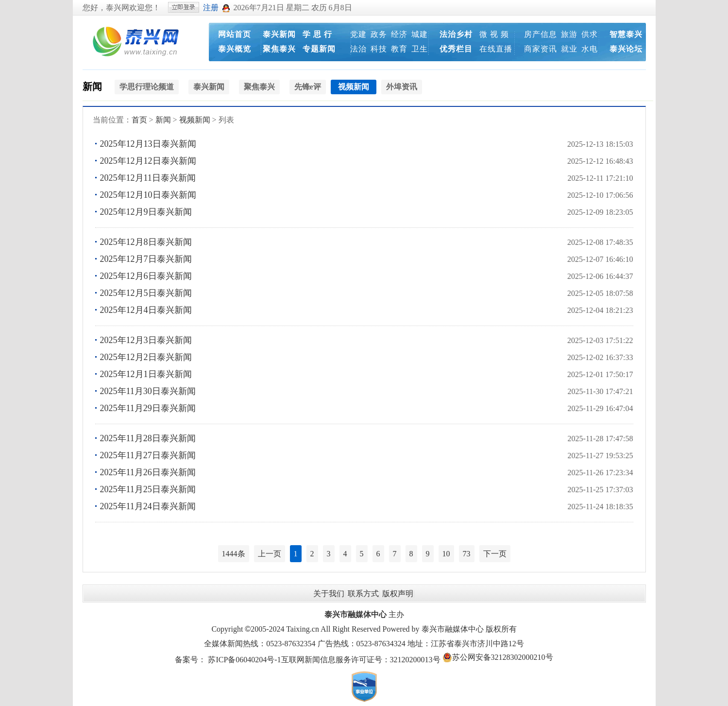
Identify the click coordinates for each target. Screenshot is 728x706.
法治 (358, 49)
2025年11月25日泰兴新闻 (148, 489)
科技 (379, 49)
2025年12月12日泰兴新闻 (148, 161)
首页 (139, 120)
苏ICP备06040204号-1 (244, 660)
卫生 (420, 49)
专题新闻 (319, 49)
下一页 (495, 554)
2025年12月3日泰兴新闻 (146, 340)
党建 (358, 34)
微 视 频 (494, 34)
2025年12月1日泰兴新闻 (146, 374)
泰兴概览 (235, 49)
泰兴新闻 (279, 34)
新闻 (92, 86)
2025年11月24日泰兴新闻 (148, 506)
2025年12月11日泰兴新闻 (148, 178)
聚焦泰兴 (279, 49)
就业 (569, 49)
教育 (399, 49)
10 (446, 554)
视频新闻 (195, 120)
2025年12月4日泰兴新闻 (146, 310)
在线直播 (496, 49)
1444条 (234, 554)
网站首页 (235, 34)
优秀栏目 (456, 49)
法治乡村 (456, 34)
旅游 (569, 34)
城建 (420, 34)
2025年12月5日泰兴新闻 (146, 293)
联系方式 (363, 594)
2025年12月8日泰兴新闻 (146, 242)
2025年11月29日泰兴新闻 (148, 408)
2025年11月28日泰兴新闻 (148, 438)
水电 (590, 49)
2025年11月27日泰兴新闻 (148, 455)
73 (467, 554)
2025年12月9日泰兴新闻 (146, 212)
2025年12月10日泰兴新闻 (148, 195)
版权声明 (398, 594)
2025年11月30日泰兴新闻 (148, 391)
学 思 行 (317, 34)
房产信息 (541, 34)
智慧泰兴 (626, 34)
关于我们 (329, 594)
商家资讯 (541, 49)
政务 (379, 34)
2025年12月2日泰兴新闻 (146, 357)
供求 (590, 34)
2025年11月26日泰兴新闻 (148, 472)
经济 (399, 34)
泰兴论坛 (626, 49)
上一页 (270, 554)
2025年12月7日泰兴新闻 (146, 259)
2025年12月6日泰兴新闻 (146, 276)
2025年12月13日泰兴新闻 (148, 144)
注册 (211, 8)
